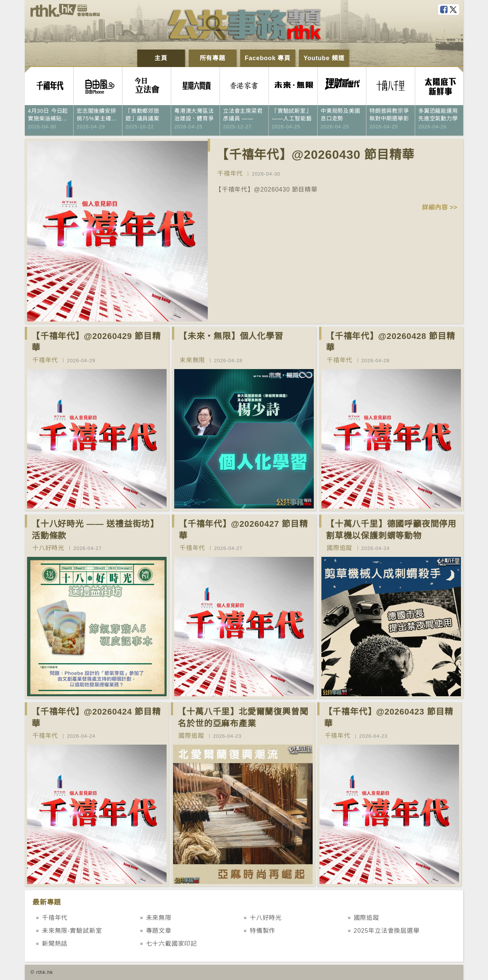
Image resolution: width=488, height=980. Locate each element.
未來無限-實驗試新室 (72, 931)
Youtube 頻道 (324, 58)
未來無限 (192, 360)
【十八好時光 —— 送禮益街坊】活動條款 (95, 530)
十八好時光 (48, 548)
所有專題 (213, 58)
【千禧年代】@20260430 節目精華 (315, 155)
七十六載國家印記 (172, 944)
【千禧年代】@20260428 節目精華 (391, 342)
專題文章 (159, 931)
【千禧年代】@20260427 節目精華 (243, 530)
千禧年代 (230, 173)
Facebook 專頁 (268, 58)
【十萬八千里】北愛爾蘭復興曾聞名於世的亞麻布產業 (243, 718)
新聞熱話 (55, 944)
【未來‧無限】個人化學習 (231, 336)
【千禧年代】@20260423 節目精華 (389, 718)
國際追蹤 (340, 548)
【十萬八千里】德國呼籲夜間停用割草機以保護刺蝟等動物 (391, 530)
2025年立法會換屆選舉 (387, 931)
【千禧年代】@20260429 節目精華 (96, 342)
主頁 (161, 58)
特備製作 (262, 931)
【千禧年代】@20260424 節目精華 (96, 718)
